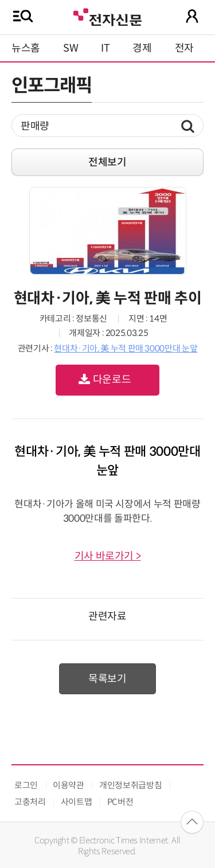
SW (71, 48)
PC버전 (120, 802)
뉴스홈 (26, 48)
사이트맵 (77, 802)
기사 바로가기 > (108, 556)
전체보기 (107, 162)
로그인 (26, 785)
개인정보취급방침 (130, 785)
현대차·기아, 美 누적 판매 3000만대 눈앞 (126, 348)
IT (105, 48)
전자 (184, 48)
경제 (142, 48)
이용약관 (69, 785)
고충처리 (30, 802)
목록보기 (107, 679)
